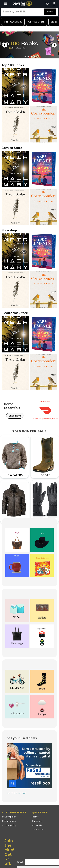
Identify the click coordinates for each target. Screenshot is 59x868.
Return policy (9, 821)
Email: (20, 862)
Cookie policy (9, 825)
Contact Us (38, 829)
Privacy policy (9, 817)
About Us (37, 825)
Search (50, 12)
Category (37, 821)
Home (35, 817)
